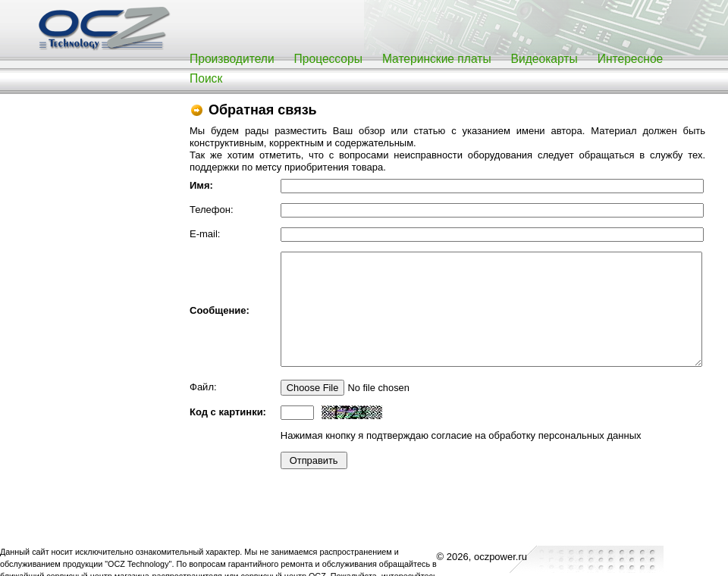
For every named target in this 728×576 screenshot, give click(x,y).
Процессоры (328, 59)
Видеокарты (544, 59)
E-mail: (205, 234)
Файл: (203, 387)
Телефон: (212, 210)
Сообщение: (220, 310)
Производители (232, 59)
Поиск (206, 78)
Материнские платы (437, 59)
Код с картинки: (228, 412)
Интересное (631, 59)
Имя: (201, 185)
